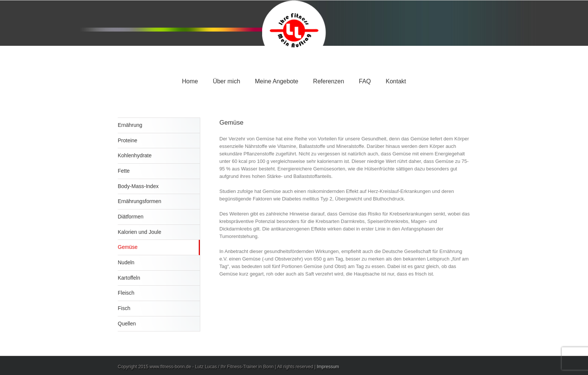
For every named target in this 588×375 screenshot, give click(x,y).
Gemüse (128, 247)
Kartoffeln (129, 278)
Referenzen (329, 81)
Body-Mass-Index (138, 186)
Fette (124, 171)
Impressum (328, 367)
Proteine (127, 140)
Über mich (226, 81)
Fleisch (126, 293)
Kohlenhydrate (135, 155)
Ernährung (130, 125)
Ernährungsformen (139, 201)
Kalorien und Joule (139, 232)
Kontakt (396, 81)
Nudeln (126, 262)
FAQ (365, 81)
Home (190, 81)
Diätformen (130, 217)
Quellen (127, 324)
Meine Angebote (277, 81)
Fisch (124, 308)
